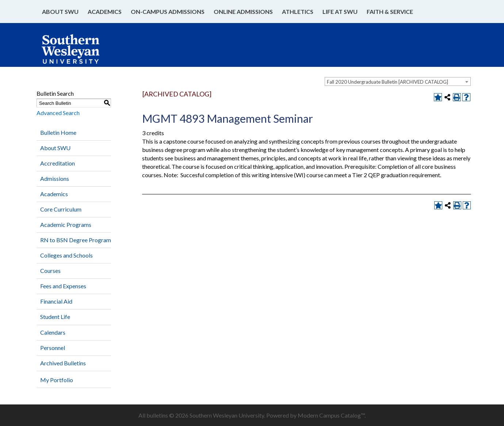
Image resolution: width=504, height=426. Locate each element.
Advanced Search (58, 113)
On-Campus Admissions (168, 12)
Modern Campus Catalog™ (331, 415)
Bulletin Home (58, 132)
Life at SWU (340, 12)
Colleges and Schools (66, 255)
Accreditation (58, 163)
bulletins (157, 415)
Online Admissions (243, 12)
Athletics (298, 12)
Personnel (53, 348)
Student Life (55, 317)
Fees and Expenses (63, 286)
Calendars (53, 332)
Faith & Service (390, 12)
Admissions (55, 178)
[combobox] (398, 81)
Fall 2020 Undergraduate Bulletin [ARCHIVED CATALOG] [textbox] (387, 82)
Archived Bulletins (63, 363)
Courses (50, 271)
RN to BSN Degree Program (76, 240)
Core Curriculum (61, 209)
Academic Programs (66, 225)
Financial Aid (56, 301)
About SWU (60, 12)
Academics (105, 12)
